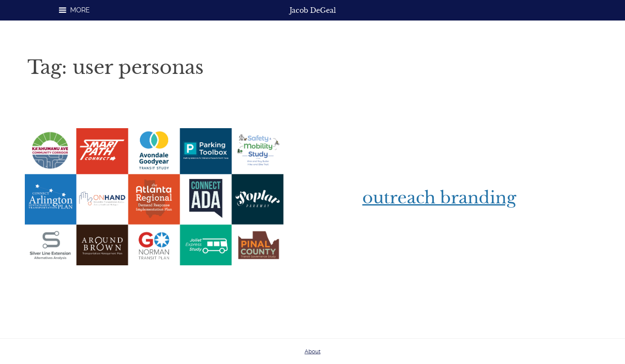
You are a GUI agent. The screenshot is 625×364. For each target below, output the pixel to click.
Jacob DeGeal (313, 10)
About (312, 351)
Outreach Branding (439, 198)
